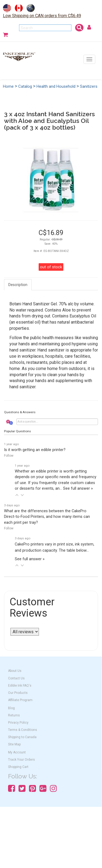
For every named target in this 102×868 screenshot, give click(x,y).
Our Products (18, 693)
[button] (17, 495)
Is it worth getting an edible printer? (35, 450)
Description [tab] (18, 285)
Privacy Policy (18, 723)
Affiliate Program (20, 700)
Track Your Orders (21, 760)
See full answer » (78, 488)
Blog (11, 708)
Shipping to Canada (22, 737)
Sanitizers (89, 86)
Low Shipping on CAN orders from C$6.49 (42, 16)
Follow (9, 456)
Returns (14, 715)
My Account (17, 752)
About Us (15, 671)
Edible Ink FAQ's (20, 686)
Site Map (14, 744)
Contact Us (16, 678)
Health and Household (56, 86)
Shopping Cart (18, 767)
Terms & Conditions (23, 730)
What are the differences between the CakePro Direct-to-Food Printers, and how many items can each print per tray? (47, 517)
